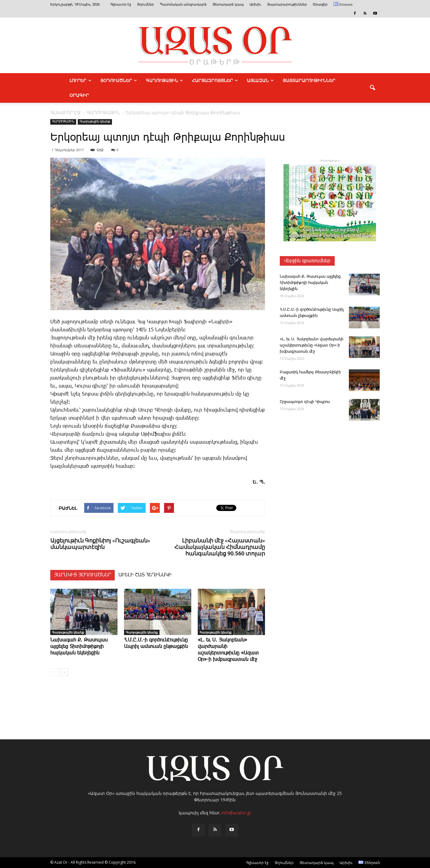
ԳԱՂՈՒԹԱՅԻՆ (164, 81)
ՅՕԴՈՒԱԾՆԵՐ (119, 81)
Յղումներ (145, 4)
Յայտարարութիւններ (287, 4)
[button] (372, 88)
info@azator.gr (236, 813)
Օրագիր (320, 4)
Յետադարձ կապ (228, 4)
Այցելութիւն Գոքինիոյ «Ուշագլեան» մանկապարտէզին (100, 544)
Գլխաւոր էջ (121, 4)
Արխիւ (255, 4)
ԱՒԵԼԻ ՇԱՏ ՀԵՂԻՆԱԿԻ (145, 575)
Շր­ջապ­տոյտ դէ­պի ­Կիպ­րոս (305, 402)
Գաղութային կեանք (95, 122)
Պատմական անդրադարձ (183, 4)
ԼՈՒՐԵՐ (80, 81)
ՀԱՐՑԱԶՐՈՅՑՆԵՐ (215, 81)
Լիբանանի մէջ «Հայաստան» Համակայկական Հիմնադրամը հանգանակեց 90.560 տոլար (220, 547)
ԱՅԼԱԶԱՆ (260, 81)
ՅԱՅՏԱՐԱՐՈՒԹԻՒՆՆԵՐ (309, 81)
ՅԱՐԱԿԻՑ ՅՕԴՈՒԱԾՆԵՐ (83, 575)
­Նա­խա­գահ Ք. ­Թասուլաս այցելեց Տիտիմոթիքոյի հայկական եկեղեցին (79, 647)
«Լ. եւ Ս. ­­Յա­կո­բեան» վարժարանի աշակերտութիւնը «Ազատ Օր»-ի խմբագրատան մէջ (312, 345)
